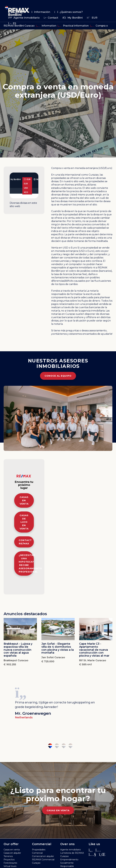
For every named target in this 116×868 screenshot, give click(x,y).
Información (39, 12)
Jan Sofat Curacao (53, 657)
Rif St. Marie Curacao (93, 660)
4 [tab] (70, 746)
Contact (51, 18)
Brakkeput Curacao (16, 660)
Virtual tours (10, 866)
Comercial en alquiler (43, 856)
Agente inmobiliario (24, 18)
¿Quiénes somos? (69, 12)
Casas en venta (24, 500)
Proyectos (9, 860)
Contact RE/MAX (25, 542)
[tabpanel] (58, 702)
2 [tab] (57, 746)
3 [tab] (64, 746)
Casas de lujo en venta (24, 522)
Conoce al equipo (58, 376)
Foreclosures (10, 863)
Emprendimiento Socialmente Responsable (69, 863)
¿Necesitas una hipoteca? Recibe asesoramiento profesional (26, 563)
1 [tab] (50, 746)
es (12, 23)
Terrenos (8, 856)
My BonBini (72, 18)
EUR (92, 18)
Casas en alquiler (12, 853)
